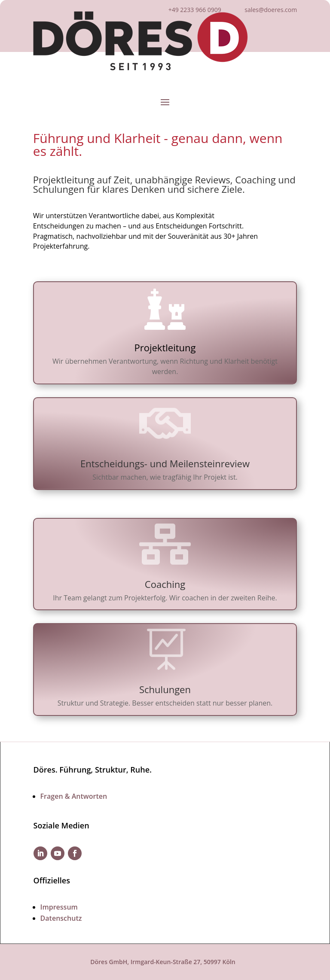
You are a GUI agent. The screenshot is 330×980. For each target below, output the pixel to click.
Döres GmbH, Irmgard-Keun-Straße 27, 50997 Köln (163, 962)
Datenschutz (61, 918)
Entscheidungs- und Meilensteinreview (165, 463)
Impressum (59, 907)
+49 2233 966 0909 (195, 10)
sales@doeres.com (271, 10)
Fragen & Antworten (74, 796)
